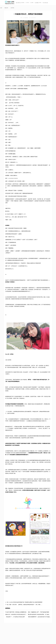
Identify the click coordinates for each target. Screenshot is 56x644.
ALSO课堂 (37, 3)
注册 (47, 3)
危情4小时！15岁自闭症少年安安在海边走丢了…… (17, 614)
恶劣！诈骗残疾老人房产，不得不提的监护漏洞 (38, 612)
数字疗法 (19, 3)
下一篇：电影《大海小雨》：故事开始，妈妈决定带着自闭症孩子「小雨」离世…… (24, 605)
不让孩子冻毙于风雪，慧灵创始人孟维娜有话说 (16, 612)
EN (43, 3)
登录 (45, 3)
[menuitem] (17, 3)
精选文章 (6, 8)
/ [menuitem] (46, 3)
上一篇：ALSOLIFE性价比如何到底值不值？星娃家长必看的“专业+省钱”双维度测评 (24, 602)
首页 (17, 3)
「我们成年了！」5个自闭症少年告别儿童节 (15, 617)
